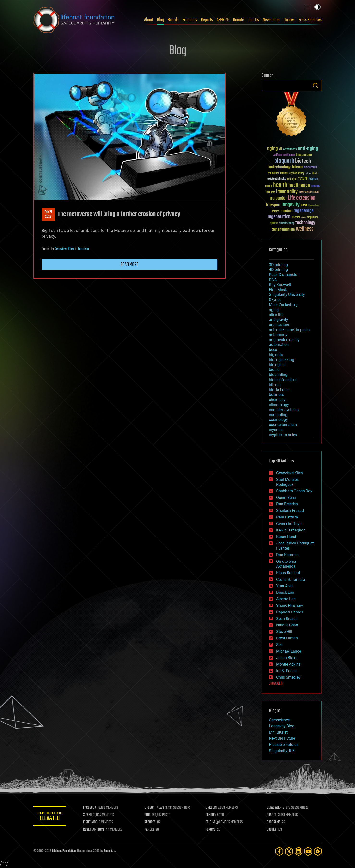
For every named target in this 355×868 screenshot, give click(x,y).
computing (278, 415)
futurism (83, 249)
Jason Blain (286, 658)
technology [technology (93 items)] (305, 223)
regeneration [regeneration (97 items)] (279, 217)
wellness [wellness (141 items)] (305, 229)
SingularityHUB (282, 751)
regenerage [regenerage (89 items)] (304, 211)
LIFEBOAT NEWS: (155, 808)
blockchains (279, 390)
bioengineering (282, 360)
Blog (160, 20)
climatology (279, 405)
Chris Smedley (288, 677)
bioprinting (278, 375)
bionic (274, 370)
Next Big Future (282, 738)
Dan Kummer (287, 555)
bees (273, 350)
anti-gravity (278, 320)
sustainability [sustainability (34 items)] (287, 224)
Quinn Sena (286, 497)
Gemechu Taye (289, 524)
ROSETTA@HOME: (95, 830)
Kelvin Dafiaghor (290, 530)
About (149, 20)
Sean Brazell (287, 619)
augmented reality (284, 340)
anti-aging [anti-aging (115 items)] (308, 149)
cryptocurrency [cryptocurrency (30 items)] (297, 173)
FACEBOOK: (91, 808)
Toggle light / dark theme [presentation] (318, 7)
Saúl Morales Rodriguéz (287, 482)
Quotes (289, 20)
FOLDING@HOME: (217, 822)
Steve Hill (284, 632)
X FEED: (89, 815)
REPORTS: (151, 822)
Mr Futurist (278, 732)
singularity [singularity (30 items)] (312, 217)
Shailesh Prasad (290, 510)
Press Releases (310, 20)
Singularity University (287, 295)
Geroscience (279, 720)
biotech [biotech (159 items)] (303, 161)
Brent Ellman (287, 638)
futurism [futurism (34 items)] (313, 179)
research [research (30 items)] (296, 217)
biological (277, 365)
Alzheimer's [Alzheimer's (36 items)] (290, 149)
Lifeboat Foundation (64, 851)
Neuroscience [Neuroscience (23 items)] (314, 206)
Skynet (275, 300)
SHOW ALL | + (276, 684)
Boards (173, 20)
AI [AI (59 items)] (281, 149)
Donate (239, 20)
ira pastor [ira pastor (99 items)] (278, 198)
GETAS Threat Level (50, 817)
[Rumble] (318, 851)
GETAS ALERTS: (276, 808)
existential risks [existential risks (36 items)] (277, 179)
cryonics (276, 430)
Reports (207, 20)
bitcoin (275, 385)
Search (315, 85)
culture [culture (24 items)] (308, 173)
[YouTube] (308, 851)
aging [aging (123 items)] (272, 149)
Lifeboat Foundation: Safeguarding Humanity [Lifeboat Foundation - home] (74, 20)
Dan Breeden (287, 504)
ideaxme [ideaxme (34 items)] (270, 193)
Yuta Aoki (284, 586)
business (277, 395)
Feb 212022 (48, 214)
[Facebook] (279, 851)
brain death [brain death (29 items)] (273, 173)
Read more (129, 265)
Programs (190, 20)
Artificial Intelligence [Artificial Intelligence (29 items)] (284, 155)
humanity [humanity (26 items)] (316, 186)
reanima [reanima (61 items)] (286, 211)
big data (276, 355)
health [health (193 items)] (280, 185)
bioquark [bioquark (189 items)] (284, 161)
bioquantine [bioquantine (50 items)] (304, 155)
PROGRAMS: (274, 822)
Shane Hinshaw (290, 605)
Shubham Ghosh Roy (294, 491)
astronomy (278, 335)
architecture (279, 325)
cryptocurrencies (283, 435)
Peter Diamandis (283, 275)
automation (279, 345)
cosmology (278, 420)
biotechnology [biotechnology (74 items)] (279, 167)
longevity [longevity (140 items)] (291, 205)
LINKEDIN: (212, 808)
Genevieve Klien (64, 249)
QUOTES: (272, 830)
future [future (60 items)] (303, 178)
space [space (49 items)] (274, 223)
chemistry (277, 400)
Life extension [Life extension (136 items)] (302, 198)
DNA (273, 280)
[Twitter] (289, 851)
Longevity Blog (282, 726)
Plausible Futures (284, 745)
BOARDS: (272, 815)
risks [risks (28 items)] (304, 217)
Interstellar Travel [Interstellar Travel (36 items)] (309, 192)
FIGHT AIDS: (92, 822)
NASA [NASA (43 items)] (304, 206)
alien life (276, 315)
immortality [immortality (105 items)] (287, 192)
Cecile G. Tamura (291, 579)
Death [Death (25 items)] (315, 173)
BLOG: (149, 815)
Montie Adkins (288, 664)
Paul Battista (287, 517)
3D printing (278, 265)
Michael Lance (289, 651)
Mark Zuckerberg (283, 305)
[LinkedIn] (299, 851)
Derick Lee (285, 592)
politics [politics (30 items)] (275, 211)
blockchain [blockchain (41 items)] (310, 168)
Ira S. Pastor (287, 671)
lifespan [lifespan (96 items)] (273, 205)
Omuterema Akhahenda (286, 564)
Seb (279, 645)
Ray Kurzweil (280, 285)
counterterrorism (283, 425)
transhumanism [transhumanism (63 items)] (283, 229)
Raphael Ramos (290, 612)
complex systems (284, 410)
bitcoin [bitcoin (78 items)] (297, 167)
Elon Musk (278, 290)
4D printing (278, 270)
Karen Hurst (286, 537)
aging (274, 310)
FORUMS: (212, 830)
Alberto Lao (286, 599)
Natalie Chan (287, 625)
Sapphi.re (110, 851)
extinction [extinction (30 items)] (292, 179)
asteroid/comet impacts (289, 330)
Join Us (253, 20)
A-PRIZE (223, 20)
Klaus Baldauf (288, 573)
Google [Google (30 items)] (269, 186)
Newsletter (271, 20)
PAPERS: (150, 830)
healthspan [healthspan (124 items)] (299, 185)
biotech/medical (283, 380)
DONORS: (211, 815)
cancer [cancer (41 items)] (284, 173)
